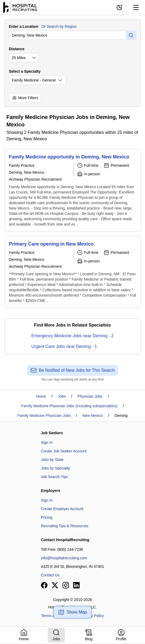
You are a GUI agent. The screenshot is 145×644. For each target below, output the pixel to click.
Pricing (47, 517)
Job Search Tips (54, 477)
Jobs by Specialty (56, 468)
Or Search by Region (59, 26)
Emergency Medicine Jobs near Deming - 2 (72, 336)
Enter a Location (24, 26)
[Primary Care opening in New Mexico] (72, 272)
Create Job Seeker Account (64, 451)
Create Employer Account (62, 509)
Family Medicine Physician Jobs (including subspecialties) (69, 406)
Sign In (47, 443)
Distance (17, 49)
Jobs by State (52, 460)
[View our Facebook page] (44, 585)
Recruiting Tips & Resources (65, 526)
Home (41, 396)
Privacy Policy (92, 616)
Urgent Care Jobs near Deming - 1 (64, 346)
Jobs (62, 396)
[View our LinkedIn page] (76, 585)
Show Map (73, 612)
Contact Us (50, 575)
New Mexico (92, 416)
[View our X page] (55, 585)
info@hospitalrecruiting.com (64, 558)
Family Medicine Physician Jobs (44, 416)
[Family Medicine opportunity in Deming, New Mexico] (72, 190)
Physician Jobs (90, 396)
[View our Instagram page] (66, 585)
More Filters (25, 98)
